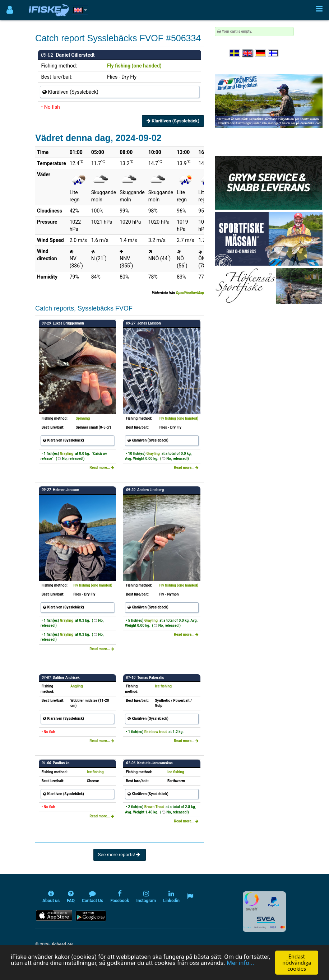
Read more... (102, 468)
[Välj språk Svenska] (235, 53)
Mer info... (240, 963)
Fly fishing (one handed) (134, 66)
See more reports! (120, 855)
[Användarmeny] (10, 10)
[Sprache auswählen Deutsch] (261, 53)
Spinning (83, 418)
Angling (77, 686)
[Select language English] (248, 53)
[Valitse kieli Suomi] (274, 53)
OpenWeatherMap (190, 293)
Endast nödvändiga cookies (297, 963)
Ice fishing (163, 686)
